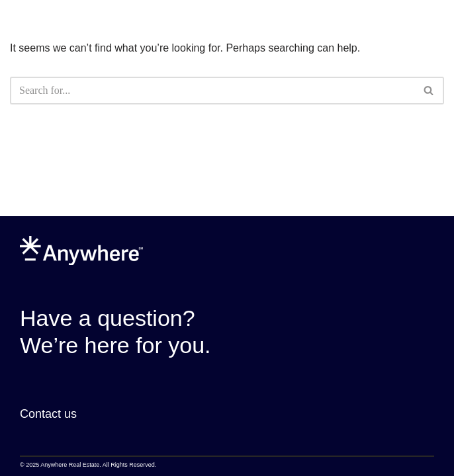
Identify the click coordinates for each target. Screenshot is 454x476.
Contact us (48, 414)
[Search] (212, 91)
